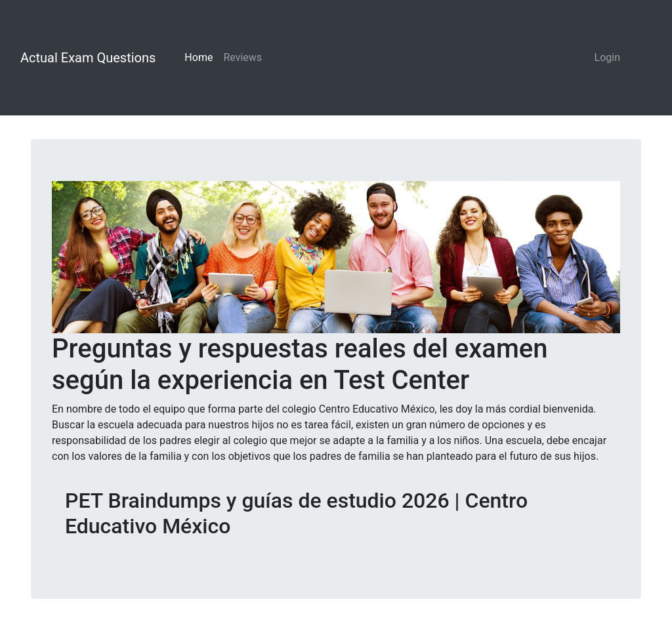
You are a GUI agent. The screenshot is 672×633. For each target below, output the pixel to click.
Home (199, 57)
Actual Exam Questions (88, 58)
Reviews (242, 57)
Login (607, 57)
